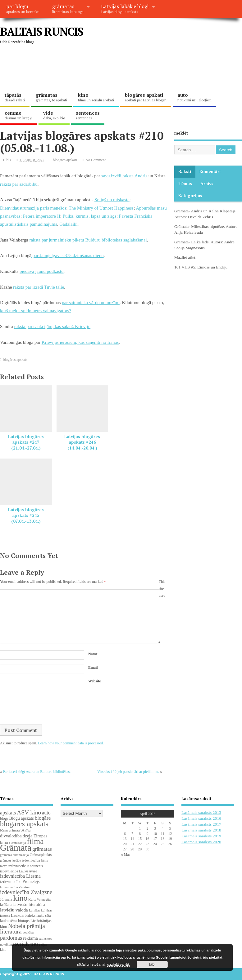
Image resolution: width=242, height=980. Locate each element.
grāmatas (68, 8)
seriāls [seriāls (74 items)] (22, 944)
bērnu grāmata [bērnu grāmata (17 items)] (10, 830)
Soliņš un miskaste (112, 200)
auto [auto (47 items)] (46, 813)
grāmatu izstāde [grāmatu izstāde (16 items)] (10, 860)
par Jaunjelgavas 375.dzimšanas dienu (68, 255)
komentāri (210, 171)
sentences (88, 115)
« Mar (125, 854)
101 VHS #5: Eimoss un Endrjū (201, 267)
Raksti (185, 171)
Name (93, 654)
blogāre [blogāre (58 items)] (43, 818)
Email (93, 667)
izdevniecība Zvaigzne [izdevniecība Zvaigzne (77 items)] (26, 892)
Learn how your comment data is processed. (71, 743)
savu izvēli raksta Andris (124, 176)
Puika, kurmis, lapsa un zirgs (90, 216)
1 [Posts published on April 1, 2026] (140, 828)
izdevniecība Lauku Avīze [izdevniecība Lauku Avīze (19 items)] (18, 871)
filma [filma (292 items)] (35, 841)
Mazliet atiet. (185, 257)
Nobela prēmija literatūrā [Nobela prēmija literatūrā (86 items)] (23, 929)
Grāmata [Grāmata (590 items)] (16, 848)
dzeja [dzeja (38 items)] (28, 836)
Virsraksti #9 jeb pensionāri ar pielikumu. (128, 772)
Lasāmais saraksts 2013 (201, 812)
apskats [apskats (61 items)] (8, 813)
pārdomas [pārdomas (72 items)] (11, 938)
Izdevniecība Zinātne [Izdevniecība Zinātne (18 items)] (15, 887)
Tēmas (185, 184)
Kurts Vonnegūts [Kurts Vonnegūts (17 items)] (40, 899)
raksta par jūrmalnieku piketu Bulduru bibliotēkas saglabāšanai (88, 240)
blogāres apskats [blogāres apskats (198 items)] (24, 824)
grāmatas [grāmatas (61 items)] (42, 849)
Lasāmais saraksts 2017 (201, 824)
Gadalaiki (68, 224)
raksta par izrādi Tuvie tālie (39, 287)
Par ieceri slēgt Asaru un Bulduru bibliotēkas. (37, 772)
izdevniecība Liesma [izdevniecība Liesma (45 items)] (20, 876)
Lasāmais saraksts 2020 (201, 842)
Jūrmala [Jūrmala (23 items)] (6, 899)
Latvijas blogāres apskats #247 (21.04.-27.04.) (26, 442)
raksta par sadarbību (19, 184)
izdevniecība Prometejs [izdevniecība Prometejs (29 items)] (20, 882)
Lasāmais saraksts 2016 (201, 818)
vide (54, 115)
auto (194, 97)
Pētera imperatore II (42, 216)
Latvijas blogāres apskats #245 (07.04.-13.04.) (26, 516)
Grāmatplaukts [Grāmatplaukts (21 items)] (41, 855)
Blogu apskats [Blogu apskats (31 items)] (22, 818)
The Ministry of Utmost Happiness (101, 208)
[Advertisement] (113, 68)
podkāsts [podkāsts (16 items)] (28, 932)
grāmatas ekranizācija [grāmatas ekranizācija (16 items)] (14, 855)
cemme (18, 115)
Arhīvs (207, 184)
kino (96, 97)
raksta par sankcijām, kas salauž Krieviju (52, 326)
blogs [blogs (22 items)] (4, 818)
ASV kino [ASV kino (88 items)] (29, 812)
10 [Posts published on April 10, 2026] (155, 834)
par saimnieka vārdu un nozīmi (91, 303)
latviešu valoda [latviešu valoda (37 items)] (14, 910)
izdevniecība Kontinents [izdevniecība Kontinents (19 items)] (26, 866)
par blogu (23, 8)
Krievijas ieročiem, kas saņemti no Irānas (80, 342)
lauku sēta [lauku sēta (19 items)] (43, 916)
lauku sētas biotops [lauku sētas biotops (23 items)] (15, 921)
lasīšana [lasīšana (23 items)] (6, 905)
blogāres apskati (146, 97)
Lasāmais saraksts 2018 (201, 830)
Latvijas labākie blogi (125, 8)
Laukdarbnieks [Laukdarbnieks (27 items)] (23, 915)
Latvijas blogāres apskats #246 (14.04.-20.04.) (82, 442)
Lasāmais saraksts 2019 (201, 836)
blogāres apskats (15, 360)
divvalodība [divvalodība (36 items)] (11, 836)
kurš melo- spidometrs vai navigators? (36, 311)
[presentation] (47, 706)
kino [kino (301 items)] (20, 898)
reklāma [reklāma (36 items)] (30, 938)
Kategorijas (190, 196)
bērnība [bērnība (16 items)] (25, 830)
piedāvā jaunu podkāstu (42, 271)
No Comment (96, 160)
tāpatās (15, 97)
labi (152, 964)
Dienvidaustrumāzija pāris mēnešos (33, 208)
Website (95, 681)
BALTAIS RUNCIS (41, 31)
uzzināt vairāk (118, 964)
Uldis (7, 160)
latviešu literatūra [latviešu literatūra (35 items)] (29, 904)
